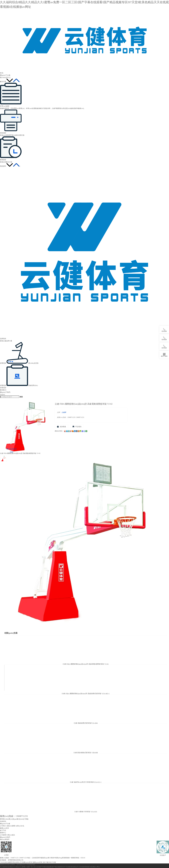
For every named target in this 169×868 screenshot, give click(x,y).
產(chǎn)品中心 (5, 77)
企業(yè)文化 (20, 826)
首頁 (2, 73)
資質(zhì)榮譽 (11, 826)
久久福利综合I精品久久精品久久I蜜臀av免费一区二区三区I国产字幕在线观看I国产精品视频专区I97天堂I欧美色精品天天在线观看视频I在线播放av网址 (50, 867)
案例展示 (3, 390)
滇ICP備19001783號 (49, 862)
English (2, 395)
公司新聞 (3, 835)
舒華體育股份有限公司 (16, 860)
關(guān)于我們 (5, 392)
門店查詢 (77, 427)
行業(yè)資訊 (11, 835)
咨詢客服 (61, 427)
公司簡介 (3, 826)
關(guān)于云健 (5, 75)
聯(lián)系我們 (5, 840)
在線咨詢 (3, 821)
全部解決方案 (8, 162)
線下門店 (3, 830)
